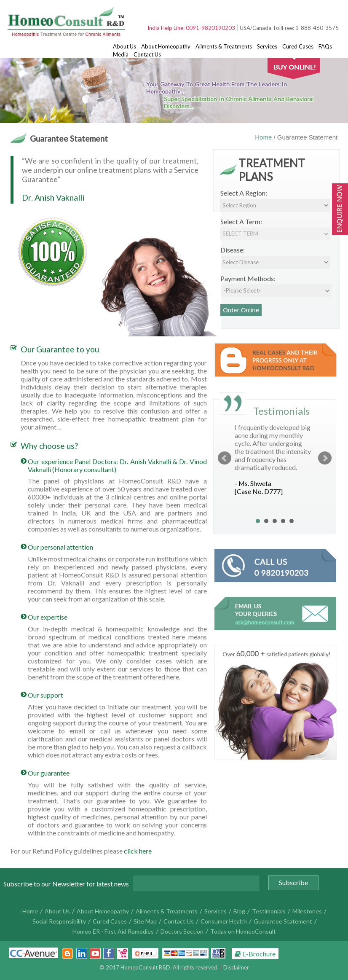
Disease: (233, 250)
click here (138, 851)
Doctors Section (182, 931)
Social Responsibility (59, 921)
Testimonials (269, 911)
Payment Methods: (248, 278)
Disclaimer (236, 967)
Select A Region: (244, 193)
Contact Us (147, 54)
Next (325, 458)
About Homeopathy (166, 46)
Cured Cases (298, 46)
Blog (239, 911)
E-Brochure (255, 954)
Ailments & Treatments (224, 46)
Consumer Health (224, 921)
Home (264, 137)
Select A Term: (241, 222)
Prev (225, 458)
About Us (124, 46)
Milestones (307, 911)
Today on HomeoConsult (243, 931)
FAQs (325, 46)
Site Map (145, 921)
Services (267, 46)
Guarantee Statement (283, 921)
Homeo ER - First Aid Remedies (113, 931)
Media (121, 54)
